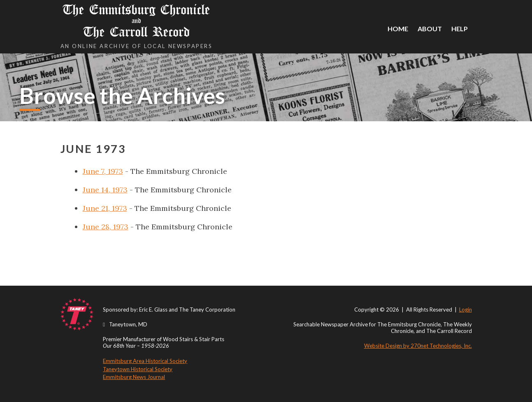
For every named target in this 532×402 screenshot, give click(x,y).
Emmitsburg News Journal (134, 377)
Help (460, 29)
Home (398, 29)
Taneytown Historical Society (138, 369)
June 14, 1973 (105, 190)
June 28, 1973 (106, 227)
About (430, 29)
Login (466, 310)
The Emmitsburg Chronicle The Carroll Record (137, 21)
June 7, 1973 (103, 171)
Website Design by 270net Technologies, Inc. (418, 346)
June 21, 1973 (105, 208)
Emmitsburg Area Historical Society (145, 361)
